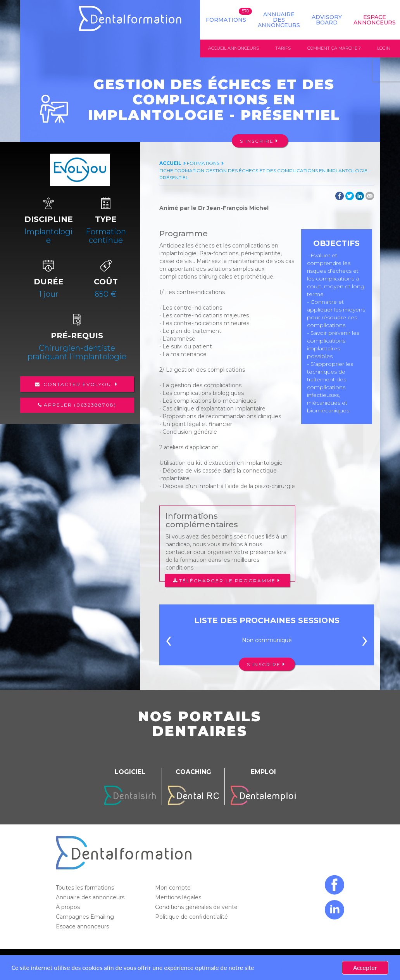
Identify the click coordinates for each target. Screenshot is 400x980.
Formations (226, 20)
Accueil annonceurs (234, 48)
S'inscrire (257, 141)
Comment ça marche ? (334, 48)
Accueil (170, 163)
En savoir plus (274, 968)
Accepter (365, 968)
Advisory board (327, 20)
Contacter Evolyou (77, 384)
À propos (69, 907)
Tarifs (283, 48)
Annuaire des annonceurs (279, 20)
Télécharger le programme (227, 581)
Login (384, 48)
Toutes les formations (86, 888)
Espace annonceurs (83, 926)
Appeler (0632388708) (80, 405)
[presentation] (169, 642)
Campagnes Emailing (86, 917)
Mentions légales (179, 897)
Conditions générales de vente (197, 907)
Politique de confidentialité (192, 917)
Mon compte (174, 888)
